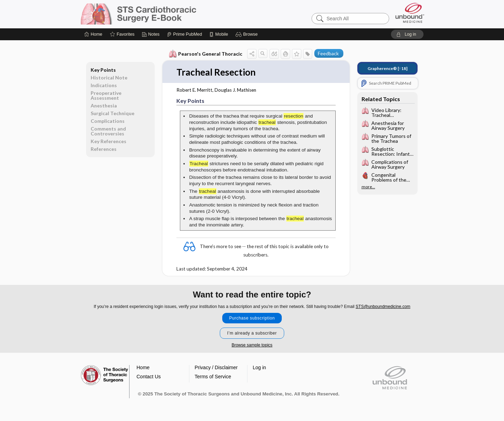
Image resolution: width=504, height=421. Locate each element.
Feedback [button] (328, 53)
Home (143, 367)
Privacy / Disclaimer (216, 367)
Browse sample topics (252, 345)
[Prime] (184, 34)
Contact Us (149, 377)
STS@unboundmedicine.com (383, 307)
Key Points (103, 70)
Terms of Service (213, 377)
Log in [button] (259, 367)
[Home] (93, 34)
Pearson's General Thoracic (206, 54)
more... (368, 187)
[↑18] (387, 68)
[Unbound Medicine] (410, 13)
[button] (248, 34)
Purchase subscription (252, 318)
